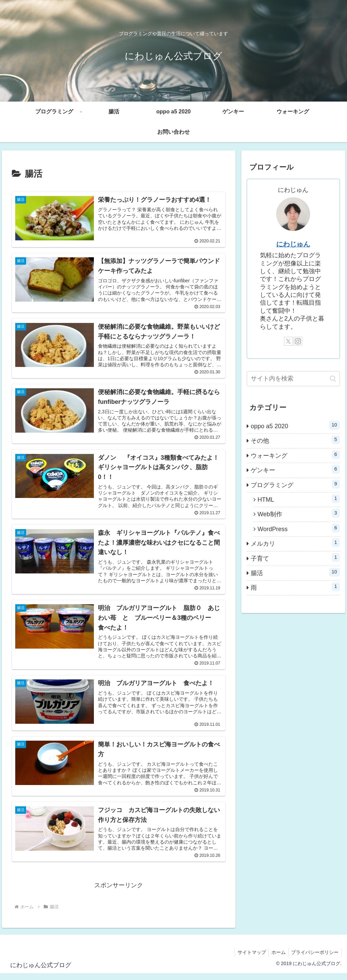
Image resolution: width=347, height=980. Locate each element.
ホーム (276, 959)
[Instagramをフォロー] (298, 341)
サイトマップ (248, 959)
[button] (333, 379)
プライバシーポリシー (314, 959)
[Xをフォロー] (288, 341)
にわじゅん (293, 244)
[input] (293, 379)
